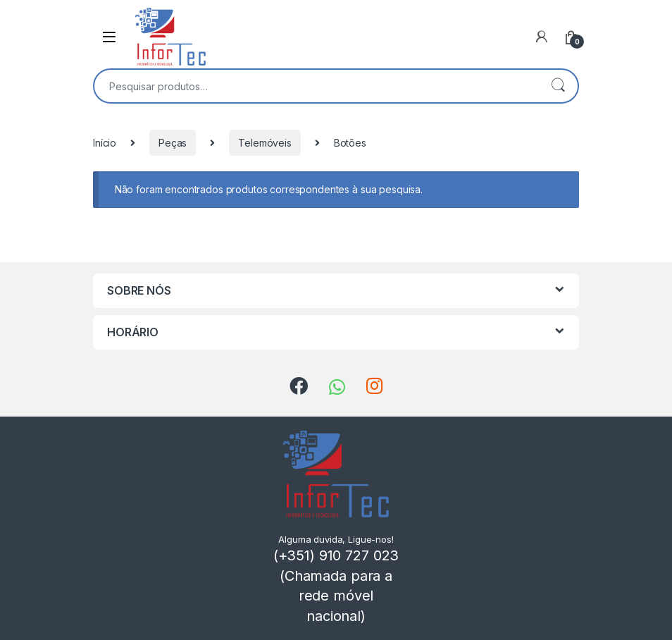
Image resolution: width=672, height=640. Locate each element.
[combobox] (316, 86)
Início (105, 143)
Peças (173, 143)
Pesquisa (558, 86)
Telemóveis (265, 143)
